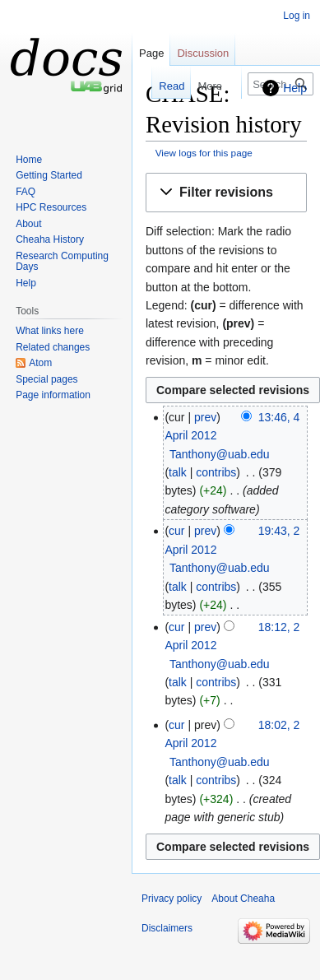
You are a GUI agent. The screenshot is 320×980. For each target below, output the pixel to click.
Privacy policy (172, 899)
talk (178, 472)
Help (295, 88)
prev (205, 417)
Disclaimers (167, 928)
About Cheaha (243, 899)
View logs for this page (204, 153)
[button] (226, 193)
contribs (216, 472)
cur (176, 531)
